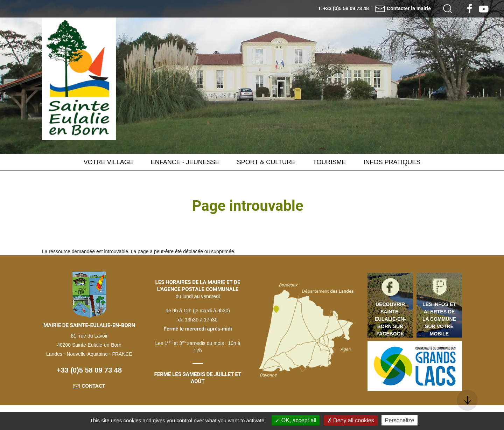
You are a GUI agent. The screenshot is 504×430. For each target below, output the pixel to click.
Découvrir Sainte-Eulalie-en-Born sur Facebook (390, 319)
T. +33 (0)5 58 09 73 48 (344, 8)
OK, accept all (296, 420)
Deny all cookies (351, 420)
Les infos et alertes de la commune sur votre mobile (439, 319)
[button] (448, 9)
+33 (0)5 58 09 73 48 (89, 370)
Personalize (400, 420)
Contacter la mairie (403, 8)
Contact (89, 386)
